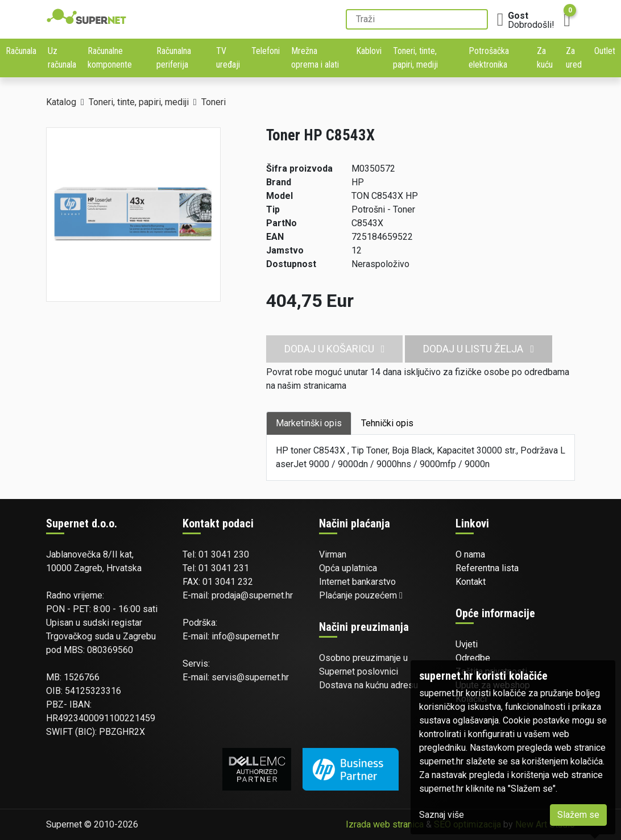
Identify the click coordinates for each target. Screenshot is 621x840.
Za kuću (545, 58)
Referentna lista (487, 568)
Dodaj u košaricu (335, 349)
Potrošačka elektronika (489, 58)
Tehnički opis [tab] (387, 423)
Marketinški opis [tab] (309, 423)
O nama (470, 554)
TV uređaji (228, 58)
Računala (21, 51)
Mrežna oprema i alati (315, 58)
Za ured (574, 58)
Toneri (214, 102)
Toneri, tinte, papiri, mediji (415, 58)
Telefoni (266, 51)
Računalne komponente (110, 58)
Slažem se (578, 815)
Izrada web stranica (385, 824)
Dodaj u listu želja (479, 349)
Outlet (605, 51)
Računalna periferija (174, 58)
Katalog (61, 102)
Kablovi (369, 51)
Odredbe (473, 658)
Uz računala (62, 58)
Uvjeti (467, 644)
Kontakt (471, 582)
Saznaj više (442, 815)
